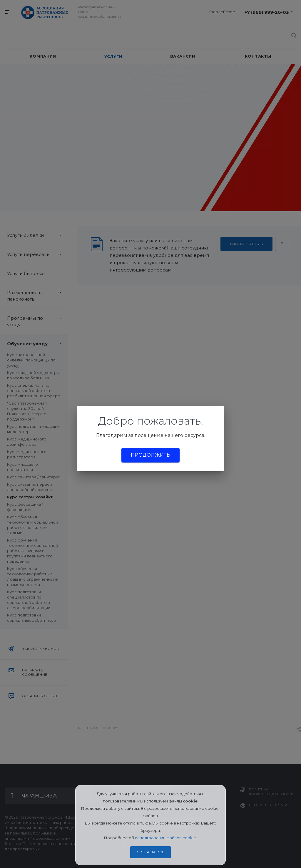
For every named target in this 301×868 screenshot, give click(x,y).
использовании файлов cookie (165, 838)
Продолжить (150, 455)
